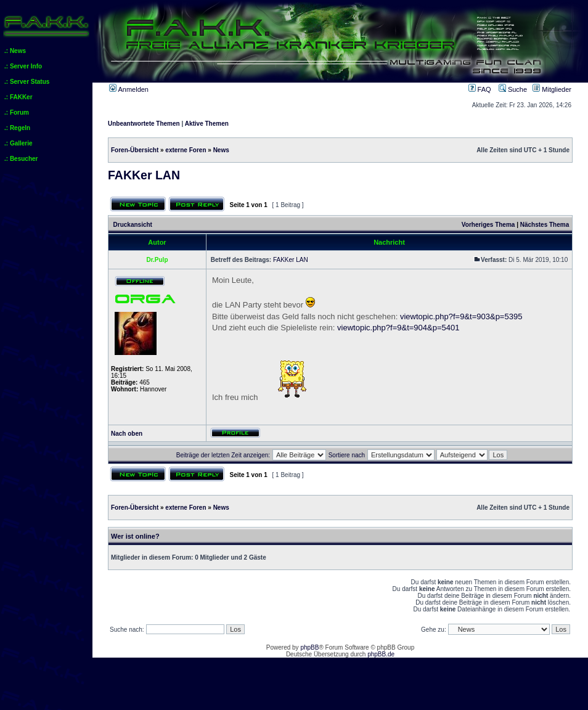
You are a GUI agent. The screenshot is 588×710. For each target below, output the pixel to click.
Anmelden (129, 89)
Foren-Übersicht (135, 150)
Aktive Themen (207, 124)
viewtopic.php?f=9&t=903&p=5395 (461, 316)
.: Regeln (17, 128)
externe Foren (186, 150)
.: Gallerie (18, 143)
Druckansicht (133, 225)
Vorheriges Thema (488, 225)
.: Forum (17, 112)
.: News (15, 51)
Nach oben (127, 434)
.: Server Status (27, 82)
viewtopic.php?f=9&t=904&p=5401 (398, 328)
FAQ (480, 89)
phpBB (309, 647)
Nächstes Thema (545, 225)
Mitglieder (552, 89)
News (221, 150)
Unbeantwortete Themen (144, 124)
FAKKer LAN (144, 175)
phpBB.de (381, 654)
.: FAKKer (18, 97)
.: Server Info (23, 66)
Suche (513, 89)
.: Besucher (21, 159)
